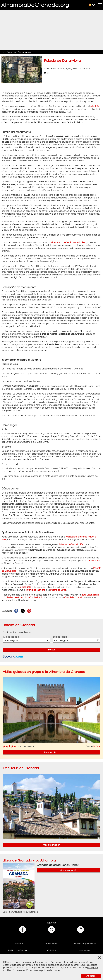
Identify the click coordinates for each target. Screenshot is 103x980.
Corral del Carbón (74, 597)
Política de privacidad (85, 944)
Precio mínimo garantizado (17, 632)
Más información (51, 845)
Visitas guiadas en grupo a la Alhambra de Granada (44, 672)
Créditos (52, 950)
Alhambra (94, 560)
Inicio (4, 52)
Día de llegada (11, 637)
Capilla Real (36, 597)
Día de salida (60, 637)
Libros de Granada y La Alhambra (29, 860)
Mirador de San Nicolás (71, 544)
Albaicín (95, 106)
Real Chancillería (90, 595)
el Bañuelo (25, 587)
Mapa (49, 73)
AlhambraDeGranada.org (35, 5)
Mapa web (85, 950)
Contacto (18, 944)
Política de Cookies (18, 950)
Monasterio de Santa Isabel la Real (69, 242)
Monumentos (25, 52)
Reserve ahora (52, 752)
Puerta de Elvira (58, 590)
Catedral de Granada (15, 597)
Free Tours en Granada (21, 768)
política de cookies (51, 970)
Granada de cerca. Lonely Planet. (58, 865)
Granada (13, 52)
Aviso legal (51, 944)
